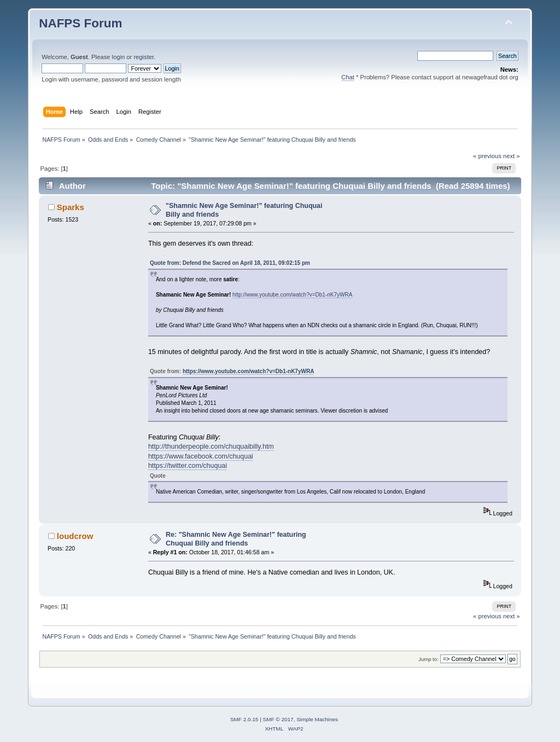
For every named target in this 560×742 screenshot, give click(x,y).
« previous (487, 156)
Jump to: (428, 659)
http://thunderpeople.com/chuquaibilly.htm (211, 447)
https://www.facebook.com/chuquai (201, 456)
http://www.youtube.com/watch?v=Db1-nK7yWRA (292, 295)
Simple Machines (317, 719)
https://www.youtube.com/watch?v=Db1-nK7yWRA (248, 371)
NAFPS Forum (80, 23)
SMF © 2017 (278, 719)
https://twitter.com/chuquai (188, 466)
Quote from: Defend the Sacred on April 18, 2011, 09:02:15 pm (230, 263)
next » (512, 156)
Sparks (71, 207)
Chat (348, 77)
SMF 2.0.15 (244, 719)
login (118, 57)
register (144, 57)
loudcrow (75, 536)
